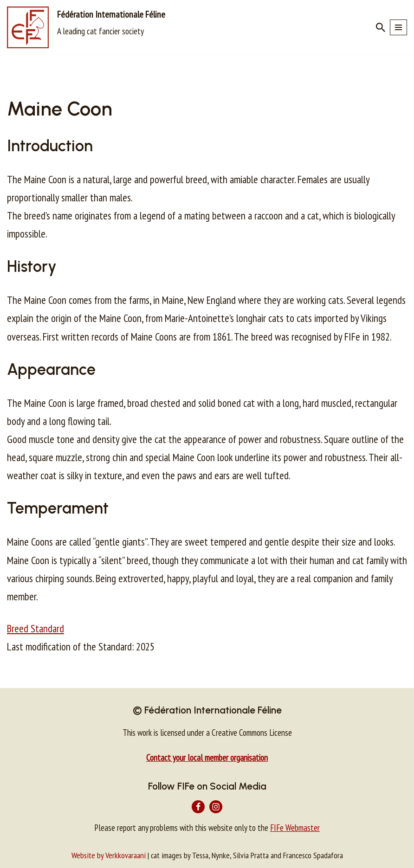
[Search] (381, 27)
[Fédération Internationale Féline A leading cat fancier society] (86, 27)
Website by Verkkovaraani (109, 855)
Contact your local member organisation (207, 758)
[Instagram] (216, 807)
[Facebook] (198, 807)
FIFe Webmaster (295, 828)
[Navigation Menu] (398, 27)
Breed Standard (36, 628)
